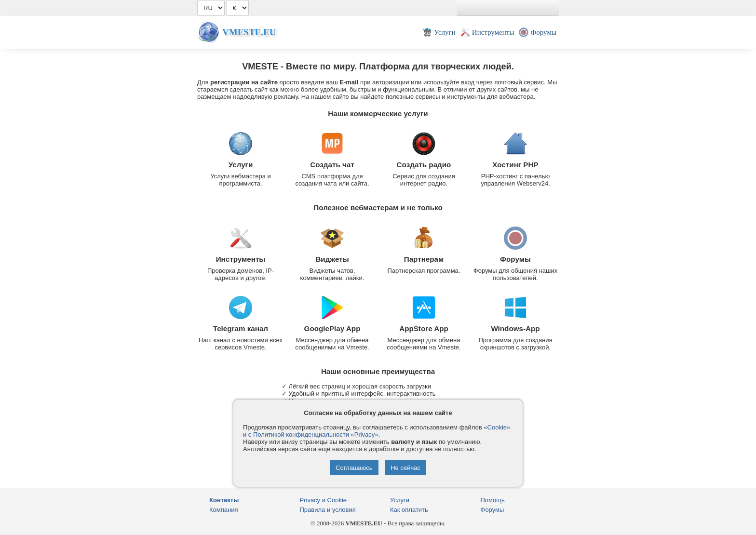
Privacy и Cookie (324, 500)
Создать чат (332, 165)
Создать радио (424, 165)
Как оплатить (409, 510)
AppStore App (424, 328)
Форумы (515, 259)
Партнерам (424, 259)
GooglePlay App (332, 328)
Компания (224, 510)
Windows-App (515, 328)
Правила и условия (328, 510)
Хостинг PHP (515, 165)
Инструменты (241, 259)
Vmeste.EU (249, 32)
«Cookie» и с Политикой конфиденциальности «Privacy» (377, 431)
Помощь (493, 500)
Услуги (241, 165)
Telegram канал (241, 328)
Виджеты (332, 259)
